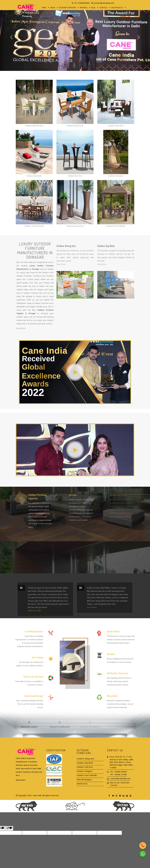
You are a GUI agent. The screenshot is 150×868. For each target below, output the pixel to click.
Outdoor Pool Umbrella (116, 204)
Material (84, 8)
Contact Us (47, 18)
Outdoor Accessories (75, 204)
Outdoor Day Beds (34, 153)
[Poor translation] (9, 828)
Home (44, 8)
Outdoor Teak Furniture (34, 204)
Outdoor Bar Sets (75, 153)
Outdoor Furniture (68, 8)
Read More (21, 780)
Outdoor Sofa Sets (116, 103)
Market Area (82, 784)
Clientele (103, 8)
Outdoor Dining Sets (75, 103)
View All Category (84, 779)
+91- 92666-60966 (118, 772)
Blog (93, 8)
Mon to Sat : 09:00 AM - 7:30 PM (120, 784)
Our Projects (117, 8)
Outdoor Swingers (116, 153)
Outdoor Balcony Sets (34, 103)
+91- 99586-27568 (118, 774)
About (53, 8)
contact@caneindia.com (120, 778)
